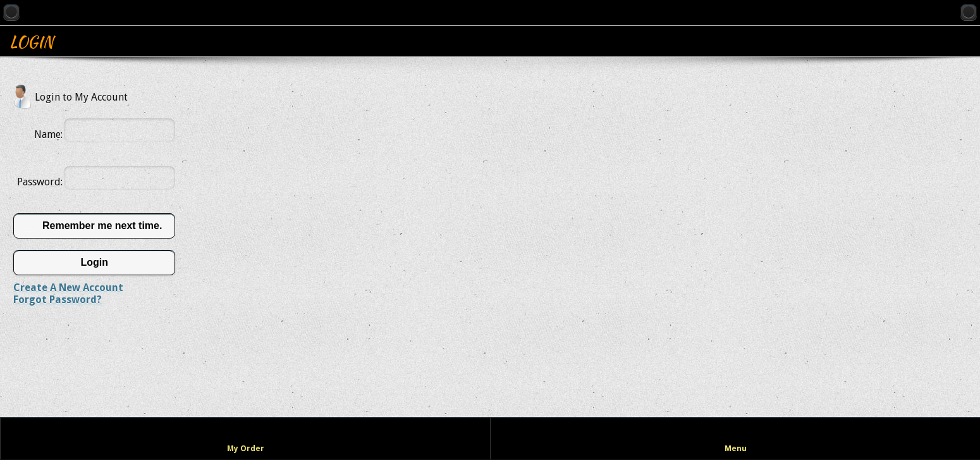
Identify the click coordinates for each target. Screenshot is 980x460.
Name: (48, 134)
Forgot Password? (58, 300)
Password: (40, 182)
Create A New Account (68, 288)
